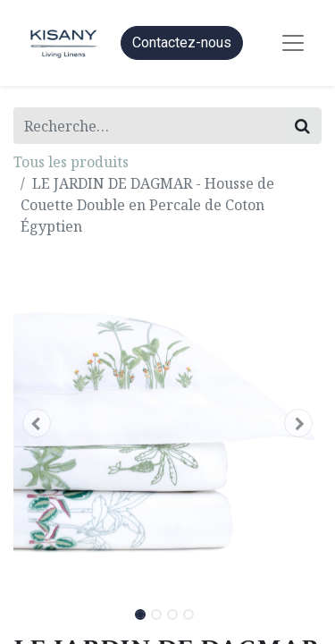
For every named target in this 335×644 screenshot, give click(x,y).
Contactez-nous (182, 42)
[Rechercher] (302, 126)
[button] (37, 423)
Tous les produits (71, 162)
